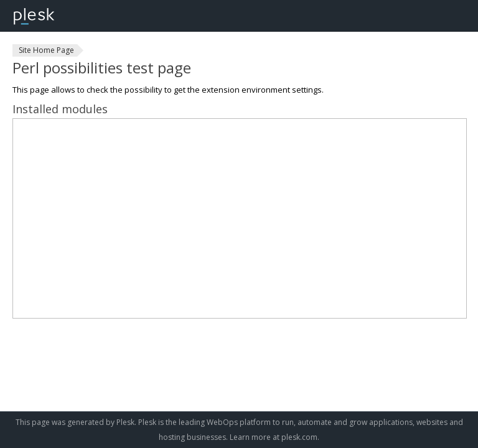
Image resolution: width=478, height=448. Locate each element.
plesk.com (299, 437)
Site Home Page (46, 50)
